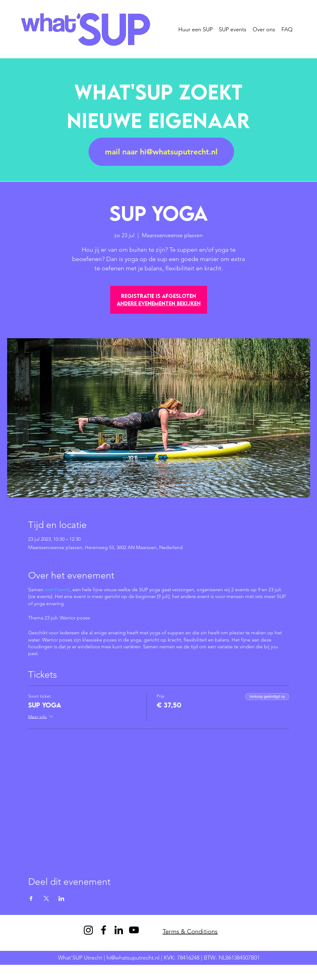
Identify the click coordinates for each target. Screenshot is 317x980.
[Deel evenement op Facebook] (31, 898)
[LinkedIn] (119, 930)
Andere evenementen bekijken (159, 303)
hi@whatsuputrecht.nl (133, 958)
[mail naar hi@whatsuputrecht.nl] (161, 152)
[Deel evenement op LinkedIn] (61, 898)
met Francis (57, 590)
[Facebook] (104, 930)
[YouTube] (134, 930)
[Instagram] (88, 930)
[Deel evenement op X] (46, 898)
